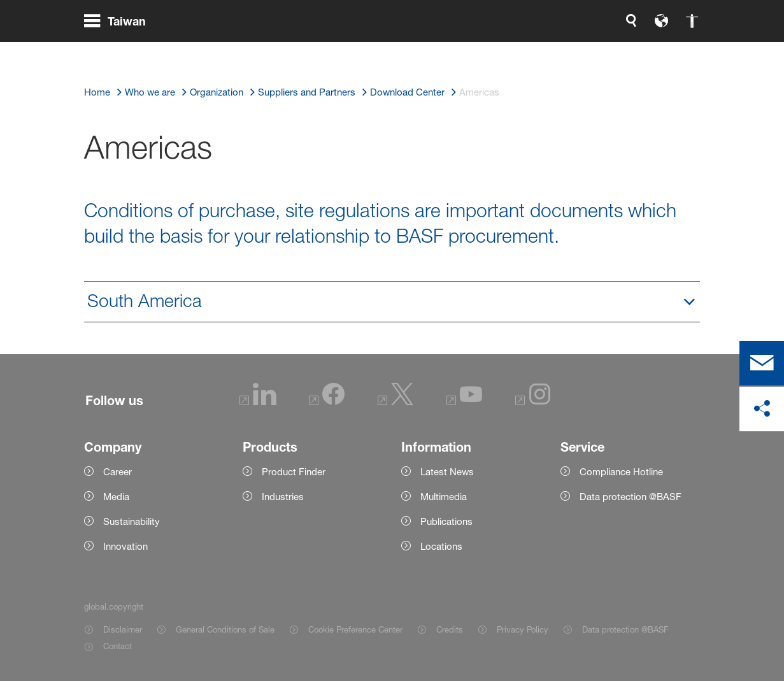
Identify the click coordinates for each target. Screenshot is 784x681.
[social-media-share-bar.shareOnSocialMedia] (762, 409)
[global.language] (528, 51)
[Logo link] (649, 51)
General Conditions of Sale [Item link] (225, 629)
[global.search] (497, 51)
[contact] (762, 363)
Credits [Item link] (450, 629)
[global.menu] (120, 51)
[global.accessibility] (559, 51)
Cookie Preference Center (355, 629)
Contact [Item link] (118, 646)
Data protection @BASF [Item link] (625, 629)
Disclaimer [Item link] (123, 629)
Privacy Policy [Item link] (523, 629)
